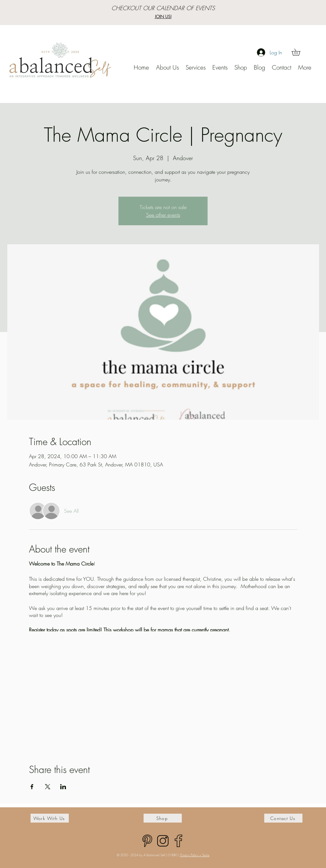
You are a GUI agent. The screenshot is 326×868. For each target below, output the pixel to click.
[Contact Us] (283, 818)
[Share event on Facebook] (32, 787)
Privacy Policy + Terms (195, 855)
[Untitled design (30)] (163, 841)
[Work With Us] (50, 818)
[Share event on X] (48, 787)
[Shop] (163, 818)
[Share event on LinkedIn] (63, 787)
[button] (299, 52)
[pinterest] (147, 841)
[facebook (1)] (178, 841)
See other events (163, 215)
